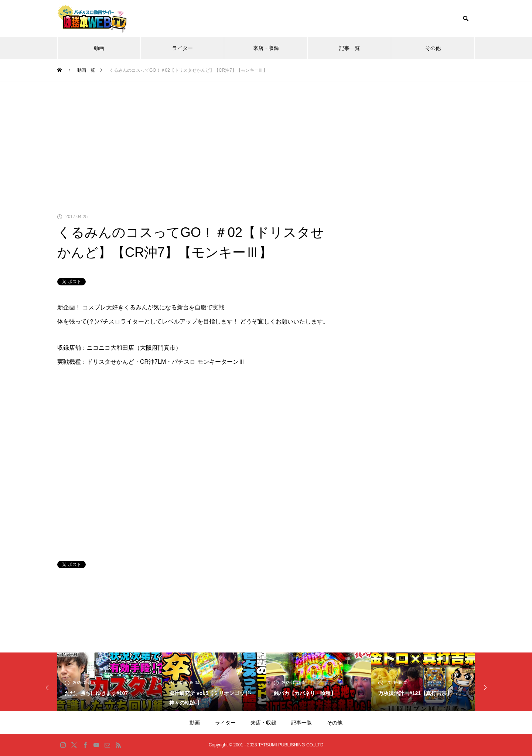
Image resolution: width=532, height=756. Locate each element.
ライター (183, 48)
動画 (99, 48)
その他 (433, 48)
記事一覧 (349, 48)
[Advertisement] (266, 137)
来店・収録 (266, 48)
